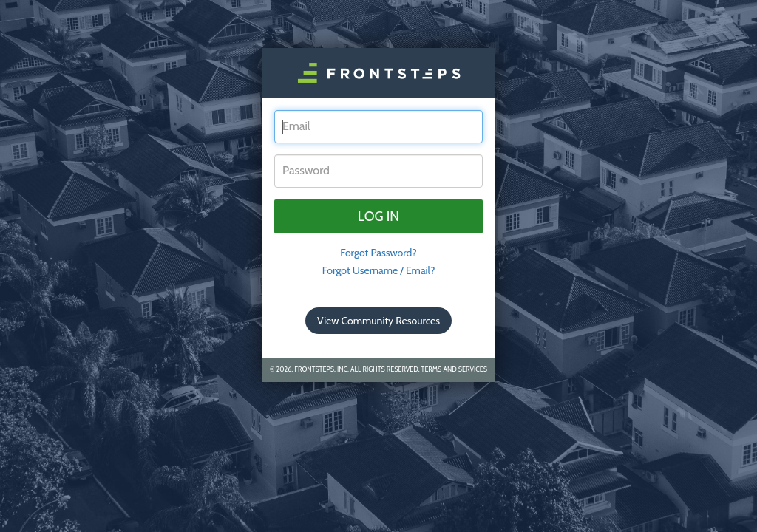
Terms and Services (454, 369)
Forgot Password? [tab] (378, 253)
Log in (378, 216)
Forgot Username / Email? (379, 270)
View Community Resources (378, 321)
